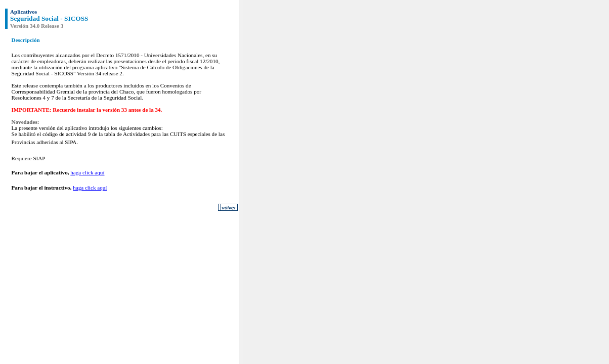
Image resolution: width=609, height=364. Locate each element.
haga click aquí (87, 172)
